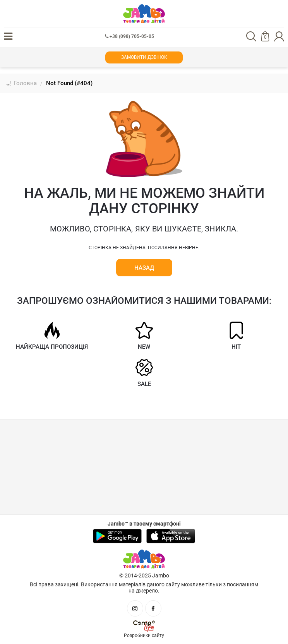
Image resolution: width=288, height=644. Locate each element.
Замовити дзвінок (144, 57)
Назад (144, 268)
